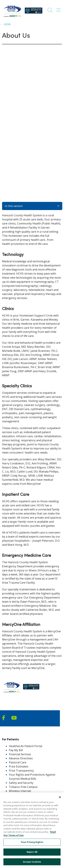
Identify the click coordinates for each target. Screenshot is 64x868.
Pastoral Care (18, 762)
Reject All (32, 855)
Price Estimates (19, 766)
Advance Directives (21, 758)
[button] (59, 9)
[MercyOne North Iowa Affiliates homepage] (23, 17)
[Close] (60, 800)
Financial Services (20, 754)
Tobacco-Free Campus (23, 787)
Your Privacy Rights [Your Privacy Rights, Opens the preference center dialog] (32, 845)
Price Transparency (21, 771)
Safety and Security (21, 783)
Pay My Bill (16, 750)
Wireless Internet (20, 791)
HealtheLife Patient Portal (26, 746)
